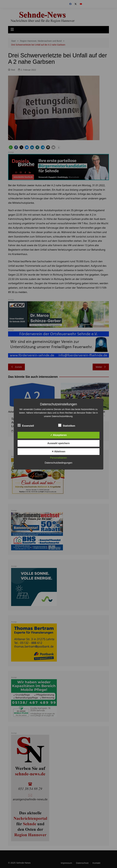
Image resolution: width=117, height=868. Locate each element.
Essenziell (26, 425)
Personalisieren (58, 458)
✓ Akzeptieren (58, 435)
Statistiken (67, 425)
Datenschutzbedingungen (58, 463)
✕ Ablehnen (58, 451)
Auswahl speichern (58, 443)
